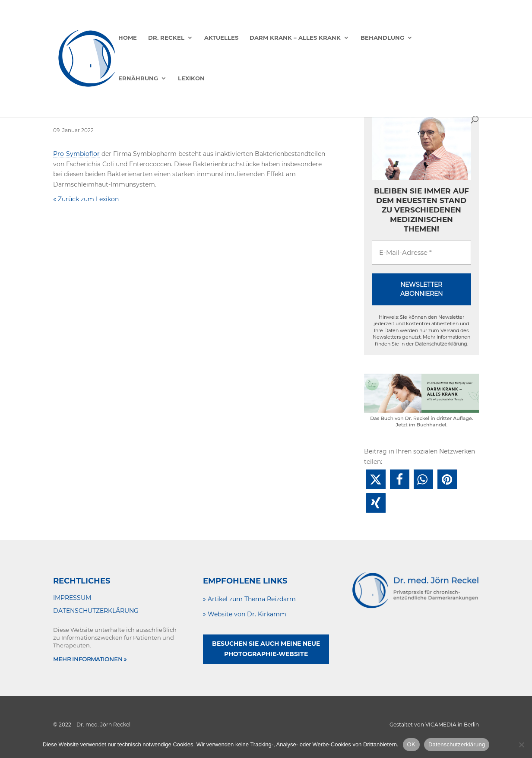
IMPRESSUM (72, 598)
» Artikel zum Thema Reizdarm (249, 599)
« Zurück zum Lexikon (86, 199)
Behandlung (382, 38)
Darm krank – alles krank (295, 38)
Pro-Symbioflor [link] (76, 154)
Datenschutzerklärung (441, 344)
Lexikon (191, 78)
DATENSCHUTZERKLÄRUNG (96, 611)
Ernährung (138, 78)
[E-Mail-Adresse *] (421, 253)
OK (411, 744)
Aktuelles (221, 38)
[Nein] (521, 745)
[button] (376, 479)
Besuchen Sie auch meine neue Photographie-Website (266, 649)
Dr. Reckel (166, 38)
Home (128, 38)
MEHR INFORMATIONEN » (90, 659)
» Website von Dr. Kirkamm (245, 614)
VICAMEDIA (441, 725)
